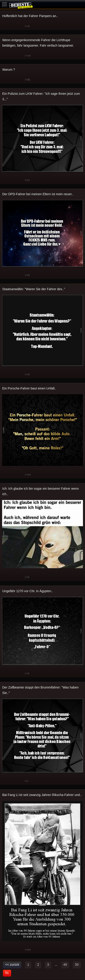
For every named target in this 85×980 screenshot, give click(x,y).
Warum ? (9, 70)
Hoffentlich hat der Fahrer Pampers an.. (30, 16)
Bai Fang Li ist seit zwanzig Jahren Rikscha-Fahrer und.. (42, 795)
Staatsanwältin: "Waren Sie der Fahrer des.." (34, 289)
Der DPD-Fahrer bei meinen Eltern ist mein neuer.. (38, 194)
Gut (7, 26)
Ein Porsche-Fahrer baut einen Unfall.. (29, 388)
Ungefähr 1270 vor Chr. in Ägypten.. (28, 591)
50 (77, 965)
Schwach (18, 26)
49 (65, 965)
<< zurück (12, 965)
